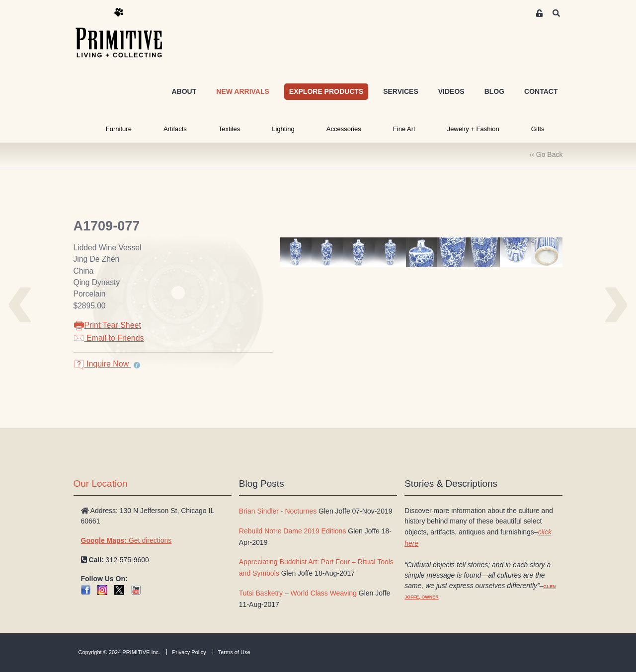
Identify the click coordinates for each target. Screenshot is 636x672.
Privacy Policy (189, 652)
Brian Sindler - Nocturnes (278, 511)
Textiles (229, 129)
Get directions (126, 540)
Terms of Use (234, 652)
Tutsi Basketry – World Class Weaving (298, 593)
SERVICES (401, 91)
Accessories (344, 129)
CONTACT (541, 91)
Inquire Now (102, 364)
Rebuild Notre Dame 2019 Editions (293, 531)
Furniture (119, 129)
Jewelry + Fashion (473, 129)
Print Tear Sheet (107, 325)
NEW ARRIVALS (243, 91)
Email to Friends (109, 338)
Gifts (538, 129)
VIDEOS (451, 91)
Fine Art (404, 129)
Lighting (283, 129)
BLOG (494, 91)
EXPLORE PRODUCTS (326, 91)
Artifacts (175, 129)
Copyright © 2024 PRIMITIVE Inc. (119, 652)
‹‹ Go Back (546, 154)
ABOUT (184, 91)
